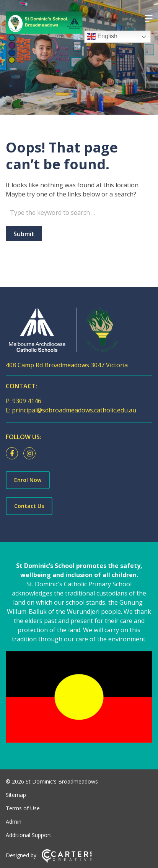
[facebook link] (14, 454)
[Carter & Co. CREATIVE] (67, 861)
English (102, 37)
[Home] (79, 331)
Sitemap (16, 795)
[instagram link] (31, 454)
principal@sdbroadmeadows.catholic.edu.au (74, 410)
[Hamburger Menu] (148, 19)
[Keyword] (79, 213)
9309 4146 (27, 401)
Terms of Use (23, 808)
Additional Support (29, 835)
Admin (14, 822)
